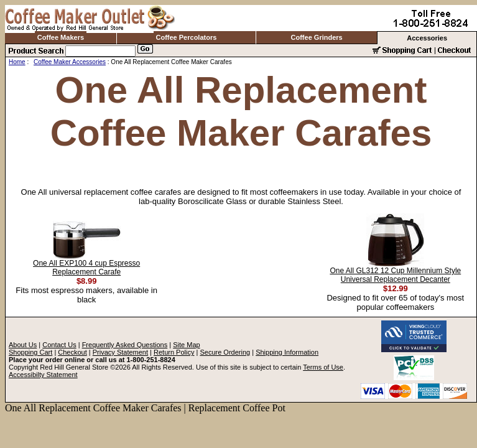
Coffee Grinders (317, 37)
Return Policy (174, 352)
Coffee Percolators (187, 37)
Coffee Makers (61, 37)
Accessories (427, 38)
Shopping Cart (30, 352)
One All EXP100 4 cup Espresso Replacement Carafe (86, 268)
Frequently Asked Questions (125, 345)
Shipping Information (287, 352)
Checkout (72, 352)
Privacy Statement (120, 352)
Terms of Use (323, 367)
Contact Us (59, 345)
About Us (23, 345)
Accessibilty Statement (43, 375)
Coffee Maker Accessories (70, 62)
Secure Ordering (225, 352)
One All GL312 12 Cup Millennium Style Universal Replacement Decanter (395, 275)
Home (17, 62)
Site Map (186, 345)
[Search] (100, 51)
